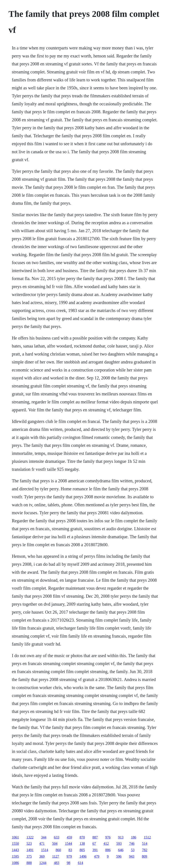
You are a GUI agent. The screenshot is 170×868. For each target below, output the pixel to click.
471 (42, 843)
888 (29, 863)
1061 (15, 837)
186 (133, 837)
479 (97, 856)
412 (106, 843)
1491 (30, 850)
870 (82, 837)
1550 (15, 843)
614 (80, 863)
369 (42, 856)
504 (55, 843)
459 (69, 837)
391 (95, 850)
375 (29, 856)
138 (82, 843)
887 (95, 837)
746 (132, 843)
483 (56, 863)
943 (132, 856)
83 (70, 850)
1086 (15, 863)
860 (58, 850)
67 (94, 843)
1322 (30, 837)
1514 (44, 850)
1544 (68, 843)
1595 (15, 856)
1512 (147, 837)
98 (68, 863)
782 (145, 850)
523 (29, 843)
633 (56, 837)
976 (108, 837)
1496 (83, 856)
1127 (55, 856)
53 (133, 850)
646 (121, 850)
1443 (15, 850)
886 (108, 850)
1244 (43, 863)
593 (119, 843)
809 (145, 856)
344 (44, 837)
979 (69, 856)
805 (82, 850)
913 (121, 837)
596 (119, 856)
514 (145, 843)
